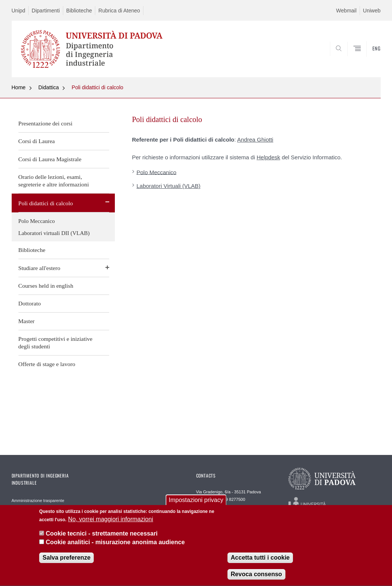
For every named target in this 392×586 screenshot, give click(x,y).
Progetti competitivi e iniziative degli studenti (56, 343)
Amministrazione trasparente (38, 501)
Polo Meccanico (37, 221)
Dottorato (30, 303)
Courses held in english (46, 286)
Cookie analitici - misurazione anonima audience (115, 547)
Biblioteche (79, 11)
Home (19, 87)
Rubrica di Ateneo (119, 11)
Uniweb (372, 11)
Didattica (49, 87)
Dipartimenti (46, 11)
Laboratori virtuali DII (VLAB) (54, 233)
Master (27, 321)
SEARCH (349, 59)
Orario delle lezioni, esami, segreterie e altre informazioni (54, 181)
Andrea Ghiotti (255, 140)
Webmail (346, 11)
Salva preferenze (66, 562)
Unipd (19, 11)
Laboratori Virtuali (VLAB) (169, 186)
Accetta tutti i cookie (260, 562)
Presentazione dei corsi (46, 123)
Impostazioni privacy (196, 504)
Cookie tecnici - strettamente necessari (102, 538)
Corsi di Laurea (37, 141)
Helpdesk (268, 157)
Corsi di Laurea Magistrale (50, 159)
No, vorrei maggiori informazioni (111, 524)
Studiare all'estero (40, 268)
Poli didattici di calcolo (97, 87)
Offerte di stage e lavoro (47, 364)
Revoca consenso (256, 579)
